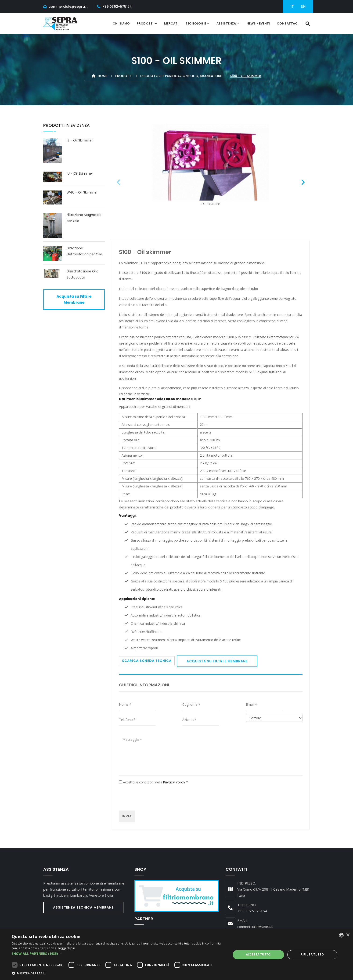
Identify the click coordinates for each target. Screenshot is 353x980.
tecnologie (196, 23)
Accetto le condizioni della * (153, 782)
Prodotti (145, 23)
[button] (118, 954)
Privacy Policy (174, 782)
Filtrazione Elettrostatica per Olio (84, 251)
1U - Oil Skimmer (80, 173)
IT (292, 6)
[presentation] (155, 798)
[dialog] (176, 955)
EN (303, 6)
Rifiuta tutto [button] (312, 954)
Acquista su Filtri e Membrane (217, 661)
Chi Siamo (121, 23)
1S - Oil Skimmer (80, 140)
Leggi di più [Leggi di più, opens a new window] (67, 948)
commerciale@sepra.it (68, 7)
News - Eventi (258, 23)
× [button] (348, 935)
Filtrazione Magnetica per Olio (84, 218)
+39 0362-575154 (117, 7)
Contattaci (288, 23)
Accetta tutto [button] (258, 954)
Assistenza (226, 23)
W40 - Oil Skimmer (82, 192)
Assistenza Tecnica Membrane (83, 907)
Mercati (171, 23)
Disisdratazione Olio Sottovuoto (83, 274)
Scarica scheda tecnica (147, 661)
